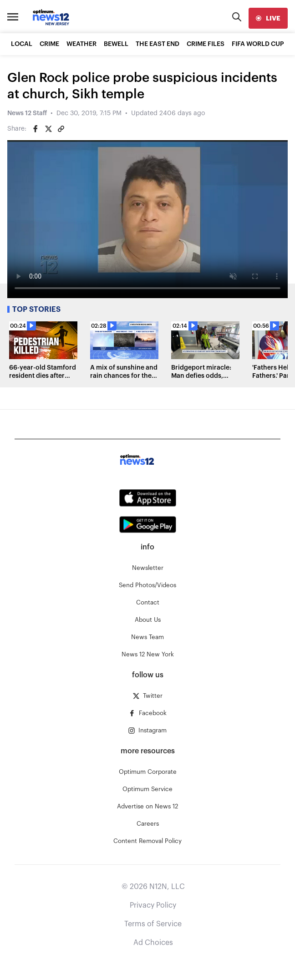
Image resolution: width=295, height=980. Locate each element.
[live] (268, 18)
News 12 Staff (27, 113)
